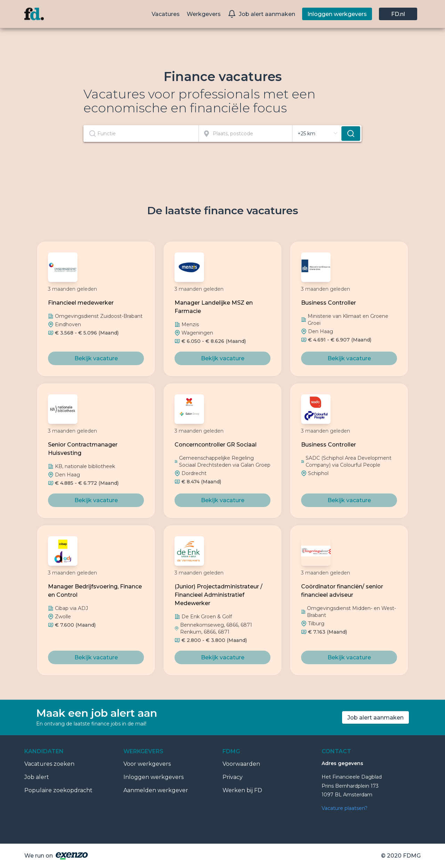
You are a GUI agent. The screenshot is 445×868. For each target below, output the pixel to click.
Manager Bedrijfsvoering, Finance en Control (95, 591)
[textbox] (141, 134)
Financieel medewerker (81, 303)
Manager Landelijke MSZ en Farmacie (214, 307)
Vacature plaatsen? (345, 808)
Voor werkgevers (147, 764)
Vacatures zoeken (49, 764)
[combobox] (141, 134)
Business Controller (329, 303)
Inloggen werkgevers (153, 777)
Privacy (233, 777)
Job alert (37, 777)
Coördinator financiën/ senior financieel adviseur (342, 591)
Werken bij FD (242, 790)
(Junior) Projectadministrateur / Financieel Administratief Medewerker (219, 595)
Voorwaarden (241, 764)
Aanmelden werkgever (156, 790)
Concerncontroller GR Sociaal (216, 445)
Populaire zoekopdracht (58, 790)
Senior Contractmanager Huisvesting (83, 449)
